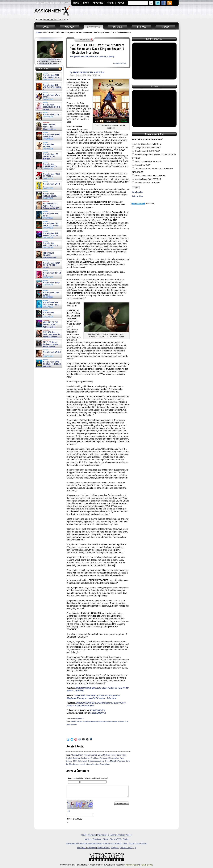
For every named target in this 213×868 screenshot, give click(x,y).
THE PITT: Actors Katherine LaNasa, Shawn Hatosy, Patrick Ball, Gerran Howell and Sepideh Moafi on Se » (47, 347)
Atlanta (74, 755)
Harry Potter (141, 845)
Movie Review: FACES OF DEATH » (52, 175)
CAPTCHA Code (75, 821)
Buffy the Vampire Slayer (91, 845)
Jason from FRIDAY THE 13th (148, 161)
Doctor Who (116, 845)
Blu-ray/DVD (116, 841)
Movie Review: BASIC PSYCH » (51, 96)
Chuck (106, 845)
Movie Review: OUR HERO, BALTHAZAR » (51, 225)
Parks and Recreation (109, 758)
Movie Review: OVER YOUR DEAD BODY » (51, 76)
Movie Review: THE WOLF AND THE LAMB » (52, 87)
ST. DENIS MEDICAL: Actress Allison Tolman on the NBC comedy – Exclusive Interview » (48, 208)
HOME (76, 3)
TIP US (86, 3)
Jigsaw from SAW (143, 165)
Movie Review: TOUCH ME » (52, 274)
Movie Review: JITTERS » (49, 314)
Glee (125, 845)
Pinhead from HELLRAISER (147, 183)
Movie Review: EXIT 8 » (52, 185)
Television (97, 841)
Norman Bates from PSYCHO (148, 179)
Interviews (102, 837)
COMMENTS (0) (120, 63)
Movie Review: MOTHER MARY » (50, 165)
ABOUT (121, 3)
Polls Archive (137, 196)
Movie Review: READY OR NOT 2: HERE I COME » (52, 265)
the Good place (103, 764)
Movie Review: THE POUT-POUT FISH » (51, 304)
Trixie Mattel (110, 761)
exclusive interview (87, 764)
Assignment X (79, 718)
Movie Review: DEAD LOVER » (51, 294)
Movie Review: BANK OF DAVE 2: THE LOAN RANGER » (52, 364)
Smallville (92, 850)
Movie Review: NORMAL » (49, 146)
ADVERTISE (98, 3)
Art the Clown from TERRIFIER (148, 144)
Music (106, 841)
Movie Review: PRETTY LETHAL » (50, 244)
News (84, 837)
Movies (88, 841)
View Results (137, 192)
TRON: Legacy (127, 850)
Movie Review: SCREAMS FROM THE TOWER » (52, 107)
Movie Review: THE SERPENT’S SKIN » (51, 235)
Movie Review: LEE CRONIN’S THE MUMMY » (51, 157)
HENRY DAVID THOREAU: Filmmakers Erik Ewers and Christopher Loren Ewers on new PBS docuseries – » (48, 259)
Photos (121, 837)
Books (126, 841)
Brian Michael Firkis (107, 755)
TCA (75, 761)
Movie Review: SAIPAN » (52, 353)
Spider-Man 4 (104, 850)
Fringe (132, 845)
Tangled (115, 850)
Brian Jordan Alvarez (87, 755)
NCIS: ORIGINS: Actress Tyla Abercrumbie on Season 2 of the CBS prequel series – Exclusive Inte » (48, 129)
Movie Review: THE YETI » (51, 215)
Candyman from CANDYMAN (148, 147)
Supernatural (72, 845)
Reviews (92, 837)
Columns (112, 837)
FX (92, 758)
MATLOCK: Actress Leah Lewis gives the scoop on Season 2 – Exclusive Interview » (48, 336)
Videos (128, 837)
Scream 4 (82, 850)
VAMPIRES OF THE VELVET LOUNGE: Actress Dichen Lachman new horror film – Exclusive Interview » (47, 327)
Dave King (121, 755)
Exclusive (85, 758)
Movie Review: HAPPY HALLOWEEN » (52, 136)
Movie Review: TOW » (52, 283)
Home (38, 32)
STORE (110, 3)
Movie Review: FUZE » (52, 115)
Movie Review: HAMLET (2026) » (50, 195)
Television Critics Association (91, 761)
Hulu (96, 758)
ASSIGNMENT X (97, 710)
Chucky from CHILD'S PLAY (147, 151)
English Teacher (73, 758)
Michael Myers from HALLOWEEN (150, 176)
